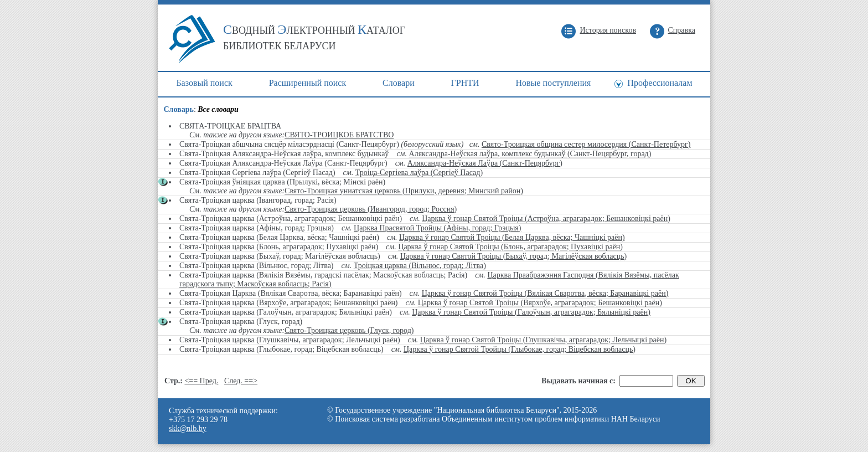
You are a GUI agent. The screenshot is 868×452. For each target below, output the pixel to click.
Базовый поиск (204, 83)
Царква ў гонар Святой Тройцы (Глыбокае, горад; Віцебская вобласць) (520, 349)
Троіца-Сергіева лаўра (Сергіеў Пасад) (419, 173)
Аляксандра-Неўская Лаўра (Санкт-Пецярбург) (485, 163)
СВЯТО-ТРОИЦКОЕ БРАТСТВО (339, 135)
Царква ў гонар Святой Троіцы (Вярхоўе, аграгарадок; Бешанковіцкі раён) (540, 303)
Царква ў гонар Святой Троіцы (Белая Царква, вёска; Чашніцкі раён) (512, 237)
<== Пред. (201, 381)
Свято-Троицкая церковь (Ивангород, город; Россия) (371, 209)
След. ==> (241, 381)
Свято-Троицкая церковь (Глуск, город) (349, 330)
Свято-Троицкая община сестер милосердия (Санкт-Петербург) (586, 144)
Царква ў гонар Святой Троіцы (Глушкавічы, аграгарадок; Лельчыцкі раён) (543, 340)
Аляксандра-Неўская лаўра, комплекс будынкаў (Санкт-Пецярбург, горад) (530, 154)
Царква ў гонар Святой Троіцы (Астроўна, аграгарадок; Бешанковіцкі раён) (546, 219)
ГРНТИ (465, 83)
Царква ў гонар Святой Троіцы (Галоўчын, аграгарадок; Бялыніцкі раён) (531, 312)
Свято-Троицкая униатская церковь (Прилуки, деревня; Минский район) (404, 191)
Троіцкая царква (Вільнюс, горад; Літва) (420, 266)
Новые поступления (553, 83)
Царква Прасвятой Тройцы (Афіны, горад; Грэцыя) (437, 228)
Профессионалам (660, 83)
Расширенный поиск (308, 83)
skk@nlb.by (188, 428)
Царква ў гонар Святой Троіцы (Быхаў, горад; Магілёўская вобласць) (513, 256)
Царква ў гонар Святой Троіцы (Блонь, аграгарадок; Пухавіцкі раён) (510, 247)
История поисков (608, 30)
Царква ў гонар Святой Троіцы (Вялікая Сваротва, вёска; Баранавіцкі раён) (545, 293)
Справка (682, 30)
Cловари (399, 83)
